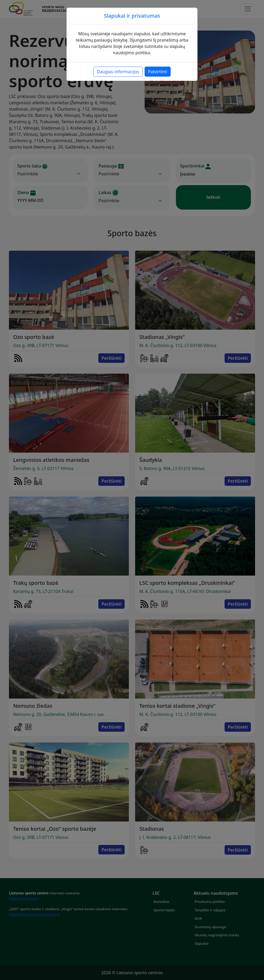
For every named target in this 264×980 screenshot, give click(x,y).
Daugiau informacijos (118, 72)
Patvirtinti (158, 72)
